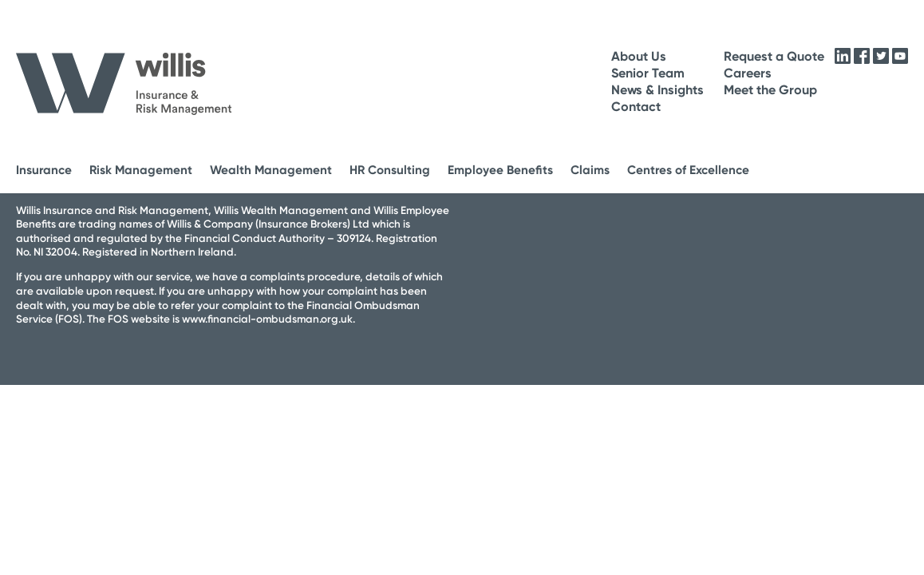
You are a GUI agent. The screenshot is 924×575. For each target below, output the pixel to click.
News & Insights (657, 90)
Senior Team (648, 73)
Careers (748, 73)
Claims (590, 170)
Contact (636, 107)
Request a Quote (774, 56)
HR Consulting (390, 170)
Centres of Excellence (688, 170)
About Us (639, 56)
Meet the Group (770, 90)
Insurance (44, 170)
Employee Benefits (500, 170)
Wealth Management (271, 170)
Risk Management (141, 170)
